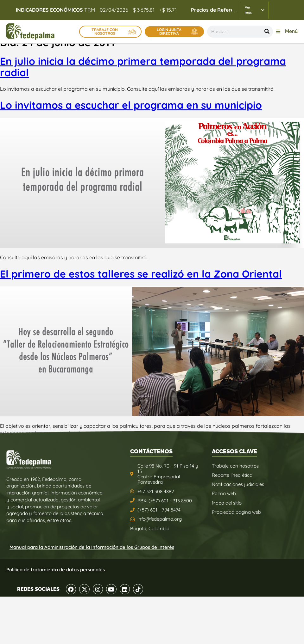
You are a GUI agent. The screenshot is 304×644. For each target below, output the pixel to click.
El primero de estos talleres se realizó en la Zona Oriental (141, 274)
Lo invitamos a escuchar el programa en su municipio (131, 105)
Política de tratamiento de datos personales (56, 570)
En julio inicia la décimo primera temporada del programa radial (143, 67)
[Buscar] (267, 32)
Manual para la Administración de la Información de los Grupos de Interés (92, 547)
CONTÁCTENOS (151, 451)
